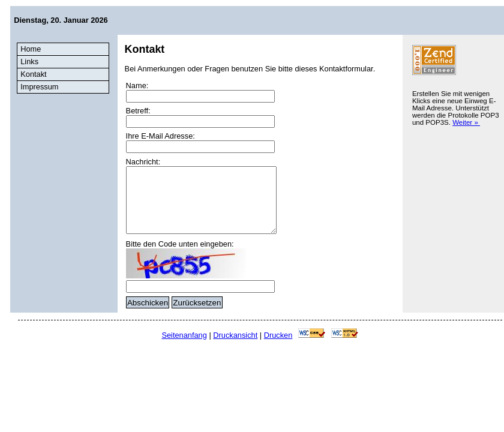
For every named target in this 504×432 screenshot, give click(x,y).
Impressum (39, 87)
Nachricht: (143, 162)
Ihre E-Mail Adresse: (160, 136)
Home (31, 49)
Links (29, 61)
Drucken (278, 335)
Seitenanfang (184, 335)
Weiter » (466, 122)
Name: (137, 85)
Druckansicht (235, 335)
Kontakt (33, 74)
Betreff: (138, 111)
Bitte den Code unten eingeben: (180, 244)
